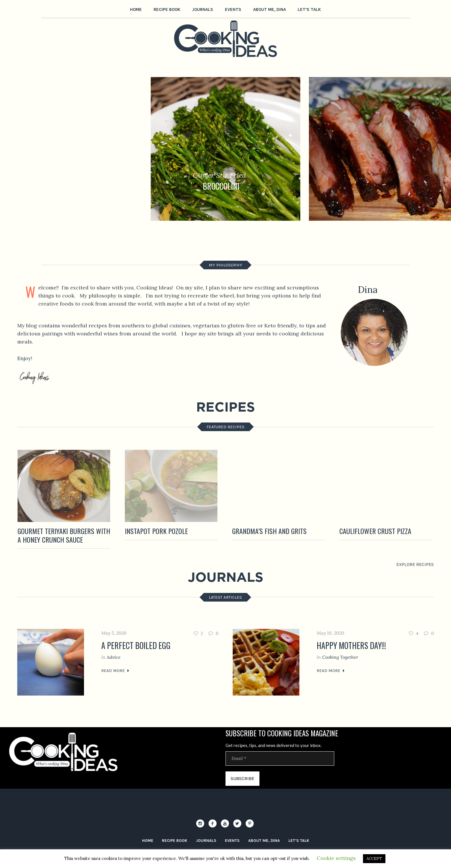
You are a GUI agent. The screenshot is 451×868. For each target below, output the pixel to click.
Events (232, 841)
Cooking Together (340, 657)
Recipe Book (175, 841)
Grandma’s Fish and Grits (269, 531)
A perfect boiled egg (136, 645)
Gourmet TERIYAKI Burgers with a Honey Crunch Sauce (64, 535)
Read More (113, 671)
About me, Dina (264, 841)
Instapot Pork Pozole (156, 531)
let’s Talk (299, 841)
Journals (206, 841)
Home (148, 841)
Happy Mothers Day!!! (351, 645)
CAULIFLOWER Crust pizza (375, 531)
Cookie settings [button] (336, 858)
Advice (114, 657)
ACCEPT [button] (374, 859)
